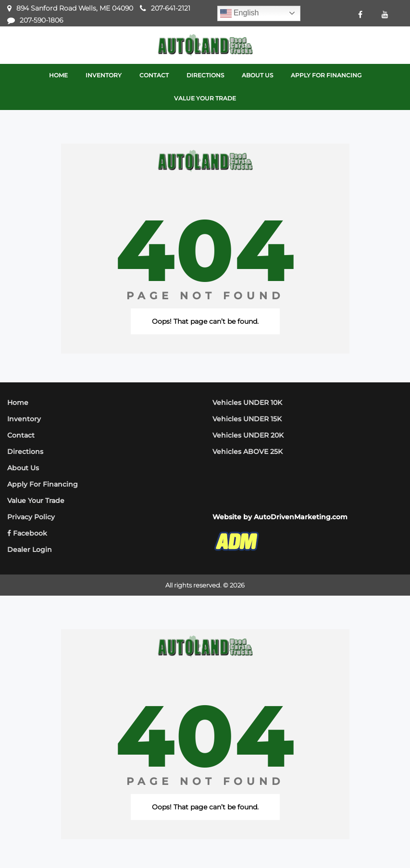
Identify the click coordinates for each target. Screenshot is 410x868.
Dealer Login (30, 550)
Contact (21, 435)
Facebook (27, 533)
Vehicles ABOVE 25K (248, 452)
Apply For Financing (43, 484)
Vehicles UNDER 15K (247, 419)
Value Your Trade (36, 501)
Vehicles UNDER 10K (247, 403)
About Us (23, 468)
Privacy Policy (31, 517)
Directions (25, 452)
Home (18, 403)
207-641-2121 (171, 8)
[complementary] (381, 839)
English (240, 13)
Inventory (24, 419)
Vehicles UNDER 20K (248, 435)
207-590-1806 (41, 20)
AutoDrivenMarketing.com (301, 517)
